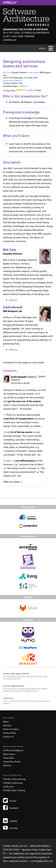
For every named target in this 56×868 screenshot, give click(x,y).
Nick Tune (7, 72)
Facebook (11, 808)
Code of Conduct (11, 729)
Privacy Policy (9, 733)
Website (13, 300)
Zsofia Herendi (33, 72)
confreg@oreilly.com (42, 861)
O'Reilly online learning (14, 779)
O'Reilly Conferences (13, 783)
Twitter (10, 801)
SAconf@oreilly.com (12, 678)
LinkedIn (10, 821)
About (6, 721)
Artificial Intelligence (13, 750)
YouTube (10, 828)
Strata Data (8, 758)
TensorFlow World (12, 761)
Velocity (7, 765)
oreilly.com (8, 786)
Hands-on (24, 86)
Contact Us (8, 736)
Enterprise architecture (12, 80)
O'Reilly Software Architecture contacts (26, 702)
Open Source (9, 754)
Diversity (7, 725)
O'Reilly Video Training (14, 790)
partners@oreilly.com (29, 691)
